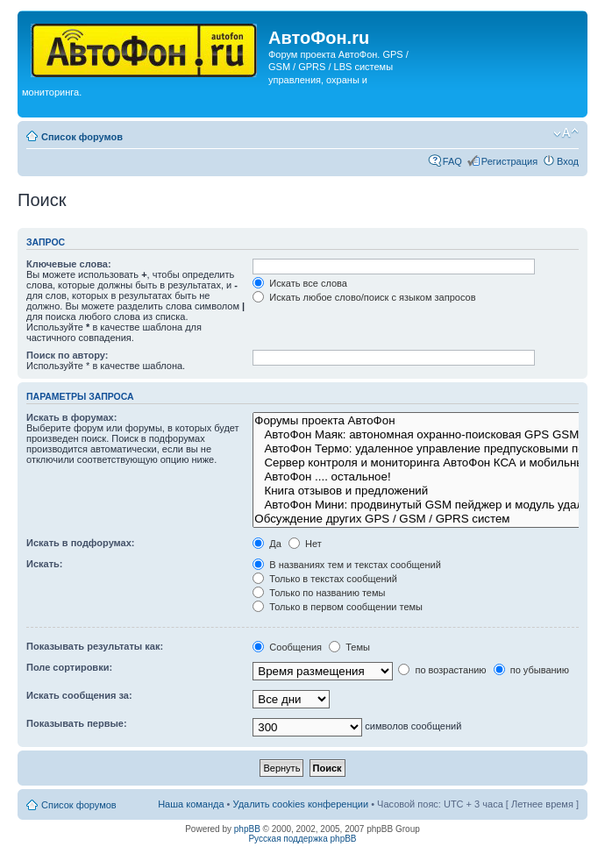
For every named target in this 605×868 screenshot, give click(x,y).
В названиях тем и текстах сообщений (347, 565)
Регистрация (509, 161)
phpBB (247, 829)
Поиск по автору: (67, 355)
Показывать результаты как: (95, 646)
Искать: (44, 564)
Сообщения (287, 647)
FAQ (452, 161)
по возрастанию (442, 670)
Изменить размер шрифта (566, 133)
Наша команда (191, 804)
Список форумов (82, 137)
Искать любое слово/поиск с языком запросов (364, 297)
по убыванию (531, 670)
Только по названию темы (319, 593)
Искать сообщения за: (79, 695)
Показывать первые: (77, 723)
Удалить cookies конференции (301, 804)
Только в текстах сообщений (325, 579)
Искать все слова (300, 283)
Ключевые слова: (69, 264)
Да (267, 544)
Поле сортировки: (69, 667)
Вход (568, 161)
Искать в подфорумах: (81, 543)
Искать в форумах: (71, 417)
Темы (349, 647)
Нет (305, 544)
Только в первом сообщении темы (338, 607)
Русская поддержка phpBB (302, 839)
